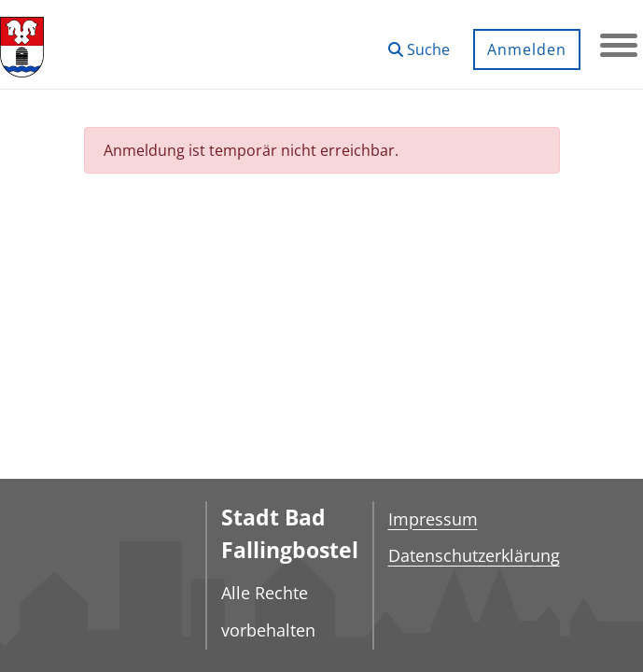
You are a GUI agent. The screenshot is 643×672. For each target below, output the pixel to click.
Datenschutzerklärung (474, 555)
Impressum (433, 519)
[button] (419, 42)
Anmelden (527, 49)
